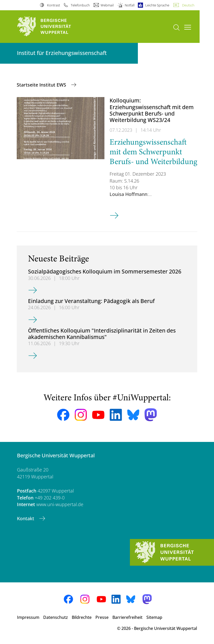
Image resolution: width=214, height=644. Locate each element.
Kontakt (26, 518)
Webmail (107, 5)
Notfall (130, 5)
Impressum (28, 617)
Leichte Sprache (157, 5)
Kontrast (53, 5)
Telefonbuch (80, 5)
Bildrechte (82, 617)
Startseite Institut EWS (42, 85)
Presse (102, 617)
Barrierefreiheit (127, 617)
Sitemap (154, 617)
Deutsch (188, 5)
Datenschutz (56, 617)
